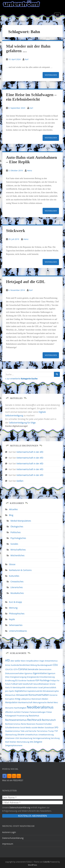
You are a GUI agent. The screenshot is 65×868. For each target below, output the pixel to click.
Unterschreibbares (18, 631)
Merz (56, 702)
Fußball (14, 684)
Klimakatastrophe (51, 691)
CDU (55, 665)
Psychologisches (18, 538)
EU (17, 680)
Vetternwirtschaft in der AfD (30, 452)
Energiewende (33, 677)
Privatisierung (22, 716)
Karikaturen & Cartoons (20, 570)
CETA (15, 669)
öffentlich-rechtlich (13, 712)
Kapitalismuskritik (35, 691)
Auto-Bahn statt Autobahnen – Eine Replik (31, 160)
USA (17, 738)
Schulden (48, 724)
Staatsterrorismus (13, 731)
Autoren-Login (9, 832)
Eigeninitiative (40, 673)
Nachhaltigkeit (20, 708)
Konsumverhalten (39, 695)
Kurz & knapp (15, 602)
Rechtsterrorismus (13, 724)
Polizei (49, 712)
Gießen (20, 481)
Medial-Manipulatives (21, 521)
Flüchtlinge (45, 680)
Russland (40, 724)
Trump (51, 731)
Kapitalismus (21, 691)
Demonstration (45, 669)
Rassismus (34, 715)
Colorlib (47, 862)
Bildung (34, 665)
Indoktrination (32, 688)
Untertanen (10, 738)
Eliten (7, 677)
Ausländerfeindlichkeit (20, 665)
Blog (11, 515)
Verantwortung (26, 738)
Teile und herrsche (28, 731)
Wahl (7, 742)
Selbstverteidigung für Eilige (22, 423)
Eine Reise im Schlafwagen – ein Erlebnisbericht (31, 97)
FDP (37, 680)
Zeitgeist (38, 742)
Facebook (31, 681)
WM (31, 742)
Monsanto (9, 708)
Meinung (13, 608)
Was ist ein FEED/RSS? (13, 780)
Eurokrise (22, 681)
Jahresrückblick (50, 688)
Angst (42, 661)
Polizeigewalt (11, 716)
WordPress (32, 865)
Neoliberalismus (40, 707)
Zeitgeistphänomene (14, 745)
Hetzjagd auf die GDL (26, 282)
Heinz (29, 170)
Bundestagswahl (45, 665)
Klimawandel (22, 695)
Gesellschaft (28, 684)
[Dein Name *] (32, 797)
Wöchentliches (17, 555)
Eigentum (51, 673)
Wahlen (13, 742)
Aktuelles (13, 509)
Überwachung (11, 735)
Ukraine (21, 735)
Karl (27, 59)
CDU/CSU (9, 669)
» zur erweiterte (21, 379)
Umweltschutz (31, 735)
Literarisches (17, 587)
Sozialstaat (49, 728)
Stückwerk (16, 231)
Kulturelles (14, 576)
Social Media (25, 728)
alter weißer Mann (18, 661)
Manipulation (11, 702)
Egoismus (28, 673)
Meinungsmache (40, 702)
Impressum (8, 844)
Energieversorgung (18, 677)
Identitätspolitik (19, 688)
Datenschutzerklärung (20, 807)
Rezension (31, 724)
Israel (40, 688)
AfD (8, 660)
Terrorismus (42, 731)
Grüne (52, 684)
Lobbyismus (26, 699)
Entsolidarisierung (47, 677)
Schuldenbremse (12, 728)
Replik (12, 619)
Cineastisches (17, 582)
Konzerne (53, 695)
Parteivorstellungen (38, 712)
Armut (8, 665)
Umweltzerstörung (46, 735)
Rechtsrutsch (49, 720)
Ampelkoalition (33, 661)
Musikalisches (17, 593)
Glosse (12, 564)
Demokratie (33, 669)
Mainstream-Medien (40, 699)
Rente (23, 724)
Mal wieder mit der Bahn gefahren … (28, 48)
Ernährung (10, 680)
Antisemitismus (51, 661)
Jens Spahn (10, 691)
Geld (20, 684)
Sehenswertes (16, 625)
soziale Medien (38, 728)
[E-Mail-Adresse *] (32, 802)
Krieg (18, 699)
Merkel (50, 702)
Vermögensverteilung (41, 738)
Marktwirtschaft (25, 702)
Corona (22, 669)
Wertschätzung (23, 742)
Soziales (14, 544)
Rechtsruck (34, 720)
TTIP (56, 731)
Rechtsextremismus (16, 720)
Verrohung (55, 738)
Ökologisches (17, 527)
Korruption (10, 699)
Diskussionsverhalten (15, 673)
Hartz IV (9, 688)
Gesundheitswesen (41, 684)
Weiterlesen (51, 75)
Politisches (16, 532)
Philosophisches (17, 614)
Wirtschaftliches (18, 550)
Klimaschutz (10, 695)
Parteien (25, 712)
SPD (56, 727)
